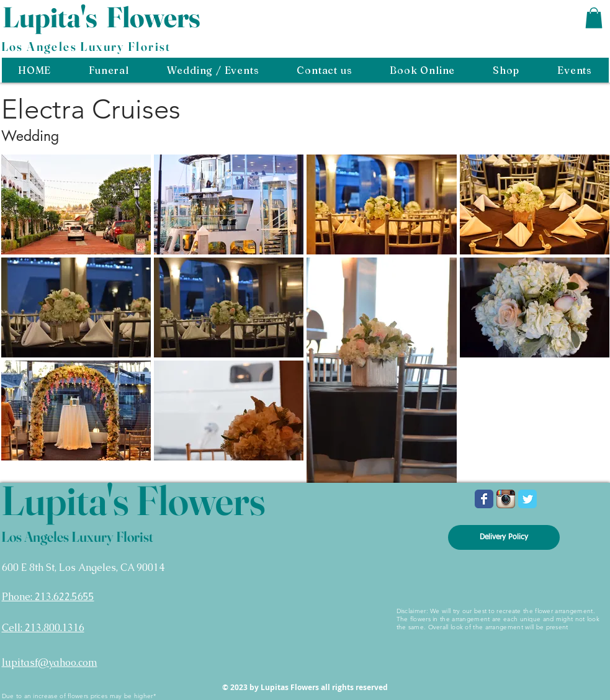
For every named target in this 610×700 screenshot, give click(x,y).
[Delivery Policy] (504, 537)
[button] (594, 18)
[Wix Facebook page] (484, 499)
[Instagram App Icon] (506, 499)
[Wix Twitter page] (527, 499)
